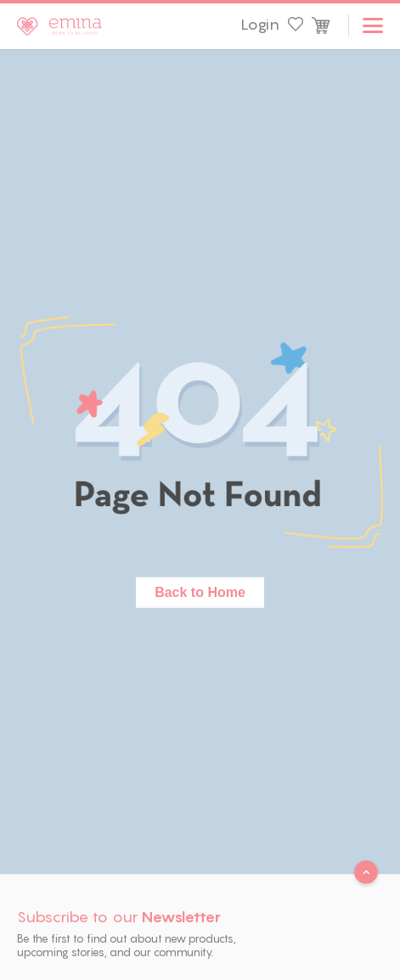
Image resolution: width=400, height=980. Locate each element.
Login (260, 25)
